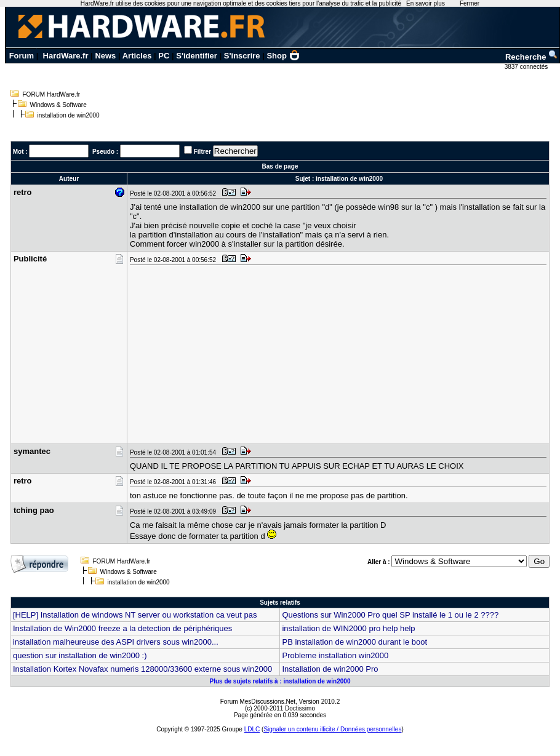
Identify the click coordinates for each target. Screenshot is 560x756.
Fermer (470, 3)
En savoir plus (426, 3)
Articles (137, 56)
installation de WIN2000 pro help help (348, 628)
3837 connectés (527, 67)
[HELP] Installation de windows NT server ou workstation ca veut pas (135, 615)
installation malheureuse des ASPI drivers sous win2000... (116, 642)
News (105, 56)
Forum (22, 56)
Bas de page (280, 166)
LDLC (252, 729)
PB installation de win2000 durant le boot (354, 642)
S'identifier (197, 56)
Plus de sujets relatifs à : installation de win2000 (280, 681)
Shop (283, 56)
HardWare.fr (66, 56)
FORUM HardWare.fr (52, 94)
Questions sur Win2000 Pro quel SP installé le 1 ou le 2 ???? (390, 615)
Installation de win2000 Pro (330, 669)
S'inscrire (242, 56)
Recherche (532, 57)
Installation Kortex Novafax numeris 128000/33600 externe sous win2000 (142, 669)
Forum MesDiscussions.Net (258, 702)
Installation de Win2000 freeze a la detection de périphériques (122, 628)
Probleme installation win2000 (335, 655)
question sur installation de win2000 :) (80, 655)
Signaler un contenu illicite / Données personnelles (332, 729)
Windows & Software (58, 105)
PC (164, 56)
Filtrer (202, 152)
